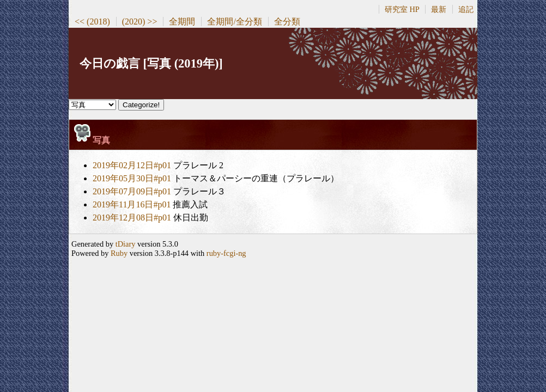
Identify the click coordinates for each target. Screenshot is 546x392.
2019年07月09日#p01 (132, 191)
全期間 (182, 22)
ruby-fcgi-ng (226, 253)
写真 (101, 140)
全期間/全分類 (234, 22)
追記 (466, 9)
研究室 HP (402, 9)
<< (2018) (92, 22)
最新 (439, 9)
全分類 (287, 22)
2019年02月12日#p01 (132, 165)
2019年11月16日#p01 (132, 204)
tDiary (126, 244)
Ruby (119, 253)
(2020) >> (140, 22)
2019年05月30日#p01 (132, 178)
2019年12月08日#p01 (132, 218)
